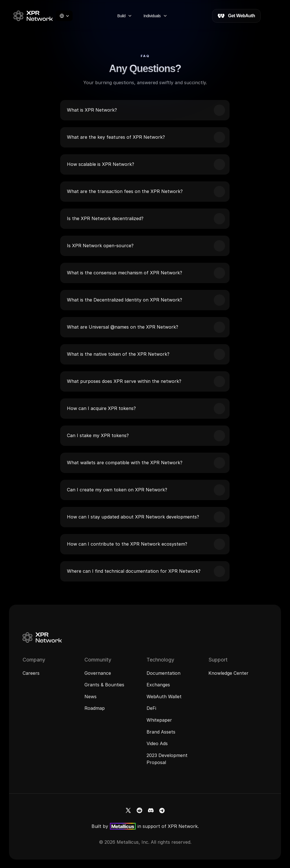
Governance (98, 677)
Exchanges (158, 689)
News (91, 701)
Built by (100, 830)
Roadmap (95, 713)
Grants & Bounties (104, 689)
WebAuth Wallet (164, 701)
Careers (31, 677)
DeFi (151, 713)
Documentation (163, 677)
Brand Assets (161, 736)
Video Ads (157, 748)
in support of (153, 830)
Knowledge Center (228, 677)
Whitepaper (159, 724)
